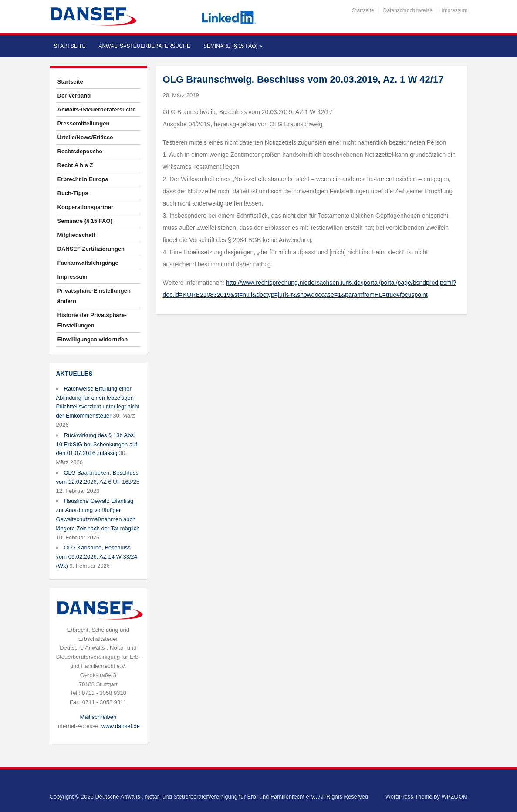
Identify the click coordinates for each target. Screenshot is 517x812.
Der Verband (74, 96)
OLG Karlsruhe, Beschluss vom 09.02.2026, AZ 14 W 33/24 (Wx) (97, 557)
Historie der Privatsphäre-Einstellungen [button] (92, 320)
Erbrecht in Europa (83, 179)
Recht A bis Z (75, 165)
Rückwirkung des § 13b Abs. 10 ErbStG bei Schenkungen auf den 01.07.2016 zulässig (97, 444)
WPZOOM (455, 797)
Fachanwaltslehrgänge (88, 263)
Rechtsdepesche (80, 151)
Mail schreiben (98, 717)
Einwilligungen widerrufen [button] (93, 339)
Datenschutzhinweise (408, 10)
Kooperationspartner (86, 207)
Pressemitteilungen (84, 123)
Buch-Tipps (73, 193)
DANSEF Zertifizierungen (91, 249)
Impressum (454, 10)
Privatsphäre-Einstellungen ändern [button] (94, 296)
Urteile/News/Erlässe (85, 137)
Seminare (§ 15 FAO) (233, 46)
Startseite (363, 10)
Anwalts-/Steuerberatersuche (144, 46)
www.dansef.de (121, 726)
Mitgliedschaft (76, 235)
